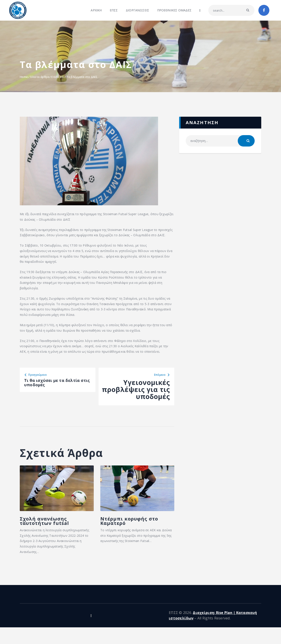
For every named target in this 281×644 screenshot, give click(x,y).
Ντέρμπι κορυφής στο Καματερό (128, 529)
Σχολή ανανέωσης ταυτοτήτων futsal (45, 532)
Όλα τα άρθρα (40, 77)
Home (24, 77)
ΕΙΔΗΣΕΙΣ (58, 77)
